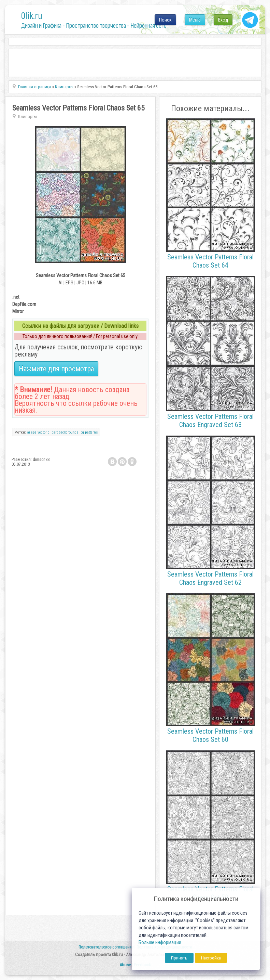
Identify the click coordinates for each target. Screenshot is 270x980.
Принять (179, 958)
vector (42, 432)
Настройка (211, 958)
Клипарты (27, 117)
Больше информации (160, 943)
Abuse (125, 965)
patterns (91, 432)
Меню (195, 20)
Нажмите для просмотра (56, 369)
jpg (82, 432)
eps (34, 432)
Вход (223, 20)
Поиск (165, 20)
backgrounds (69, 432)
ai (29, 432)
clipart (53, 432)
